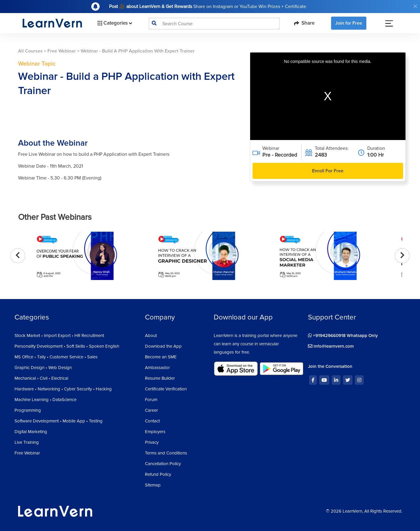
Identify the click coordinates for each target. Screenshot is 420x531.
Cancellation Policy (163, 464)
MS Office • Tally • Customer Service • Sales (56, 357)
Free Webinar (62, 51)
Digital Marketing (31, 432)
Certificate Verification (166, 389)
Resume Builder (160, 378)
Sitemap (153, 485)
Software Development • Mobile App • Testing (59, 421)
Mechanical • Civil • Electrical (41, 378)
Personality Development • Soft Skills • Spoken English (67, 346)
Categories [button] (114, 23)
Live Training (27, 442)
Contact (152, 421)
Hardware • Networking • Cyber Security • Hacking (63, 389)
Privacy (152, 442)
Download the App (163, 346)
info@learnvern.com (331, 346)
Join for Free (349, 23)
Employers (155, 432)
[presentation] (18, 256)
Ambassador (157, 368)
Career (151, 410)
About (151, 336)
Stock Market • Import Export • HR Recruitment (59, 336)
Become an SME (161, 357)
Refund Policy (158, 474)
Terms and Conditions (166, 453)
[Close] (415, 6)
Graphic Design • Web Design (43, 368)
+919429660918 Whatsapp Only (343, 336)
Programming (28, 410)
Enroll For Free (328, 171)
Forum (151, 400)
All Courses (30, 51)
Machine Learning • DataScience (45, 400)
